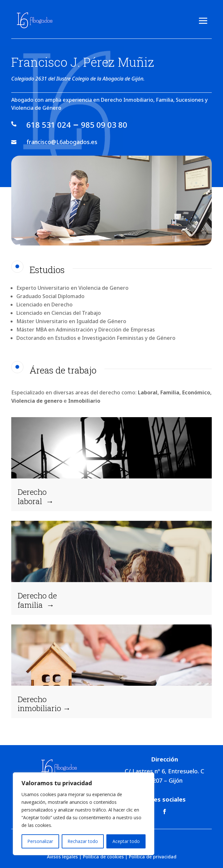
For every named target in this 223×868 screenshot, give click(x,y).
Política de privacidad (153, 857)
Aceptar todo (126, 841)
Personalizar (40, 841)
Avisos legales (62, 857)
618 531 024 (49, 125)
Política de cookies (103, 857)
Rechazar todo (83, 841)
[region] (84, 814)
